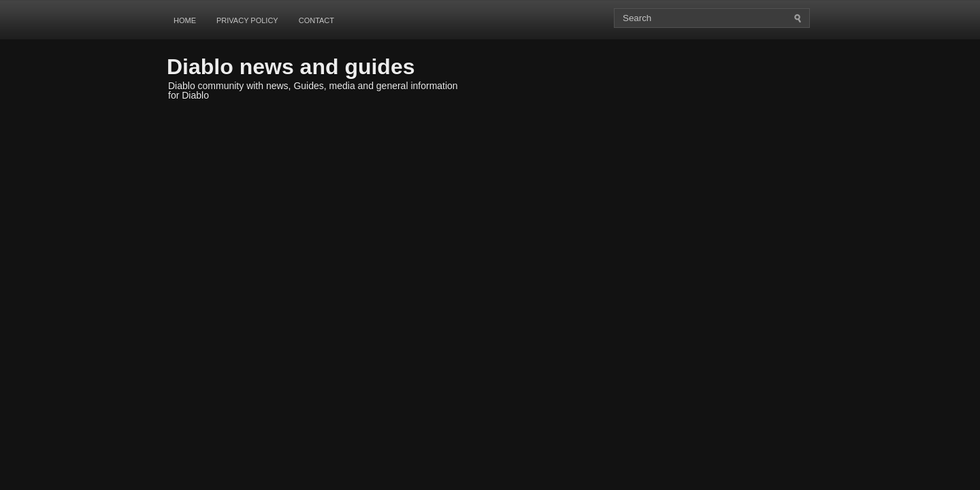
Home (185, 20)
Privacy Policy (247, 20)
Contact (316, 20)
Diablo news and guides (291, 67)
